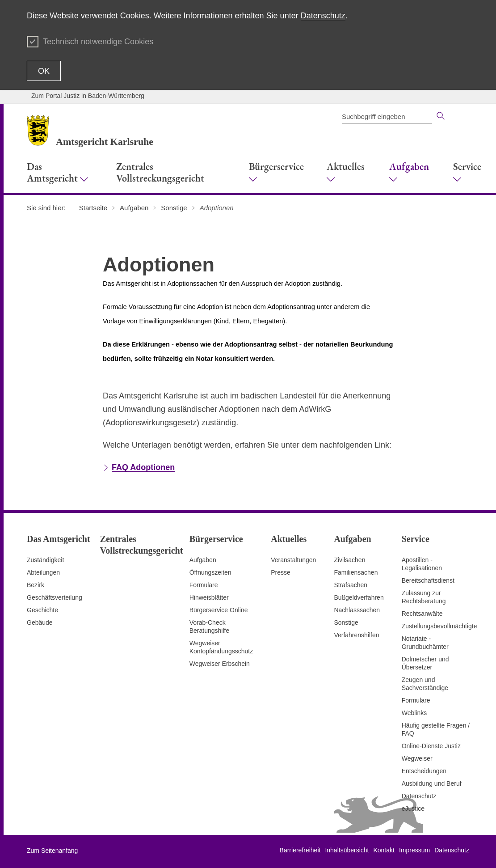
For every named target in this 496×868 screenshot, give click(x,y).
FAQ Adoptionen (143, 467)
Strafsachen (351, 585)
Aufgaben (203, 560)
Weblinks (414, 713)
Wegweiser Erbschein (220, 664)
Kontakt (384, 850)
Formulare (204, 585)
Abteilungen (43, 572)
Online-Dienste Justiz (431, 746)
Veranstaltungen (293, 560)
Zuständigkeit (45, 560)
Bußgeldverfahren (359, 597)
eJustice (413, 809)
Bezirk (36, 585)
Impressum (414, 850)
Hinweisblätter (209, 597)
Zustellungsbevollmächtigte (439, 626)
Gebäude (40, 622)
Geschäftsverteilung (55, 597)
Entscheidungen (424, 771)
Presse (281, 572)
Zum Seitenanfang (52, 851)
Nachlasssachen (357, 610)
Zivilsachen (349, 560)
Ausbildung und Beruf (432, 783)
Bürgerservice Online (219, 610)
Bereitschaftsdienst (428, 580)
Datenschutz (323, 16)
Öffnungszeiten (210, 572)
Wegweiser (417, 758)
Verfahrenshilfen (356, 635)
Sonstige (346, 622)
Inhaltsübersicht (347, 850)
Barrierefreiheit (300, 850)
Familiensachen (356, 572)
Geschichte (42, 610)
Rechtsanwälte (422, 614)
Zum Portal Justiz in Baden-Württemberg (88, 96)
